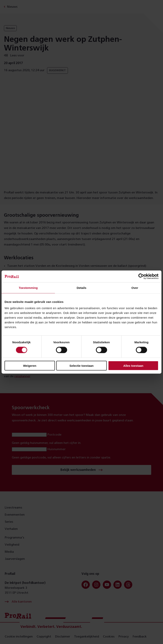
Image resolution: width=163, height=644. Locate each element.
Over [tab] (135, 288)
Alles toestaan (133, 365)
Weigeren (30, 365)
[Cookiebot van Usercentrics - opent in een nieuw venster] (141, 276)
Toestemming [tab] (28, 288)
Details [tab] (81, 288)
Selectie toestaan (82, 365)
